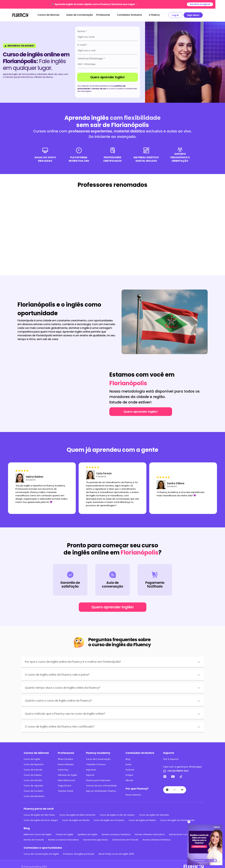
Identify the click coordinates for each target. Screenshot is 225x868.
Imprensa (91, 770)
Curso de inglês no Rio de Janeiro (117, 815)
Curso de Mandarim (34, 796)
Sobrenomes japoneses (95, 840)
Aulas (128, 764)
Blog (128, 759)
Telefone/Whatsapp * (91, 59)
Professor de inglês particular (79, 854)
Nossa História (133, 795)
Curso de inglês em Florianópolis (177, 820)
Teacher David (65, 791)
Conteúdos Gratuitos (134, 15)
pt (175, 790)
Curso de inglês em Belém (142, 820)
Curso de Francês (33, 770)
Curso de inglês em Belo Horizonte (77, 815)
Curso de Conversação (98, 759)
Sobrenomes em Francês (125, 840)
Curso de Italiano (33, 775)
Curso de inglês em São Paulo (39, 815)
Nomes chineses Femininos (157, 840)
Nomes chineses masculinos (150, 834)
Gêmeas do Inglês (67, 775)
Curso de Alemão (33, 780)
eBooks (129, 780)
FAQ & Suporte (171, 759)
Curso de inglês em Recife (76, 820)
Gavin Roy (63, 770)
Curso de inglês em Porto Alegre (41, 820)
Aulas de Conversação (84, 15)
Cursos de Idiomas (53, 15)
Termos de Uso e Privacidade (101, 786)
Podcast (130, 770)
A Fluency (159, 15)
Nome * (82, 31)
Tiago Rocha (65, 786)
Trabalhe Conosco (96, 764)
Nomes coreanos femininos (116, 834)
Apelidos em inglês (88, 834)
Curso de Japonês (33, 786)
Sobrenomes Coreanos (181, 834)
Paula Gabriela (66, 764)
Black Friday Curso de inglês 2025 (116, 854)
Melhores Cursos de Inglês (38, 834)
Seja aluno (198, 15)
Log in (180, 15)
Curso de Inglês (32, 759)
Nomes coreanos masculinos (63, 840)
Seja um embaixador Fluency (101, 791)
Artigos (129, 775)
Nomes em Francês (34, 840)
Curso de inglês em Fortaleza (109, 820)
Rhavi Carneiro (66, 759)
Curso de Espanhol (34, 764)
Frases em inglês (65, 834)
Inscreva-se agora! (210, 4)
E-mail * (82, 45)
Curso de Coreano (33, 791)
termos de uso (99, 89)
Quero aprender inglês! (107, 77)
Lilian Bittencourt (67, 780)
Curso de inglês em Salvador (154, 815)
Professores (108, 15)
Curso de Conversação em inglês (41, 854)
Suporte (90, 775)
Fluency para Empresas (98, 780)
